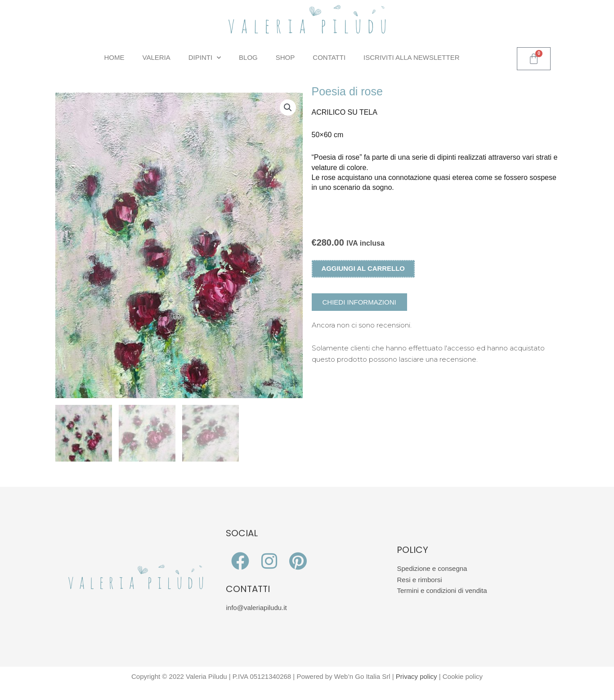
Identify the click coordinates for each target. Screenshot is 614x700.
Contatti (329, 57)
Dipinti (205, 58)
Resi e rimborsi (419, 581)
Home (114, 57)
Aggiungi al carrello (364, 269)
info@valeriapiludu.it (256, 609)
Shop (285, 57)
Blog (248, 57)
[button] (288, 108)
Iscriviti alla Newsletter (411, 57)
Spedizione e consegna (432, 570)
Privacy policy (417, 678)
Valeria (157, 57)
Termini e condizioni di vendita (442, 592)
